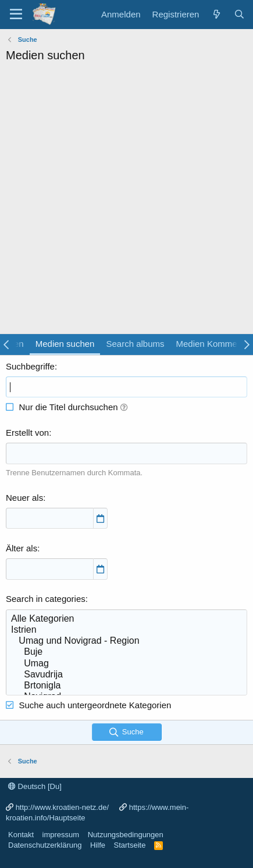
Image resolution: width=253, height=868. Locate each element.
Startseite (129, 845)
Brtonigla (126, 686)
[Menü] (16, 15)
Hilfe (98, 845)
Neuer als (24, 498)
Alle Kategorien (126, 619)
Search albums (135, 344)
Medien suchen (65, 344)
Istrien (126, 630)
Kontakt (21, 835)
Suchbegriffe (30, 366)
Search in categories (46, 599)
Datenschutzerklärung (45, 845)
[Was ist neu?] (216, 14)
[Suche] (239, 14)
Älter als (22, 548)
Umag (126, 664)
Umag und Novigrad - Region (126, 641)
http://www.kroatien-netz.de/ (62, 807)
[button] (124, 407)
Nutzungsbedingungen (126, 835)
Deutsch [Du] (35, 786)
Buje (126, 652)
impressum (61, 835)
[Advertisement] (126, 201)
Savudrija (126, 675)
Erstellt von (27, 433)
